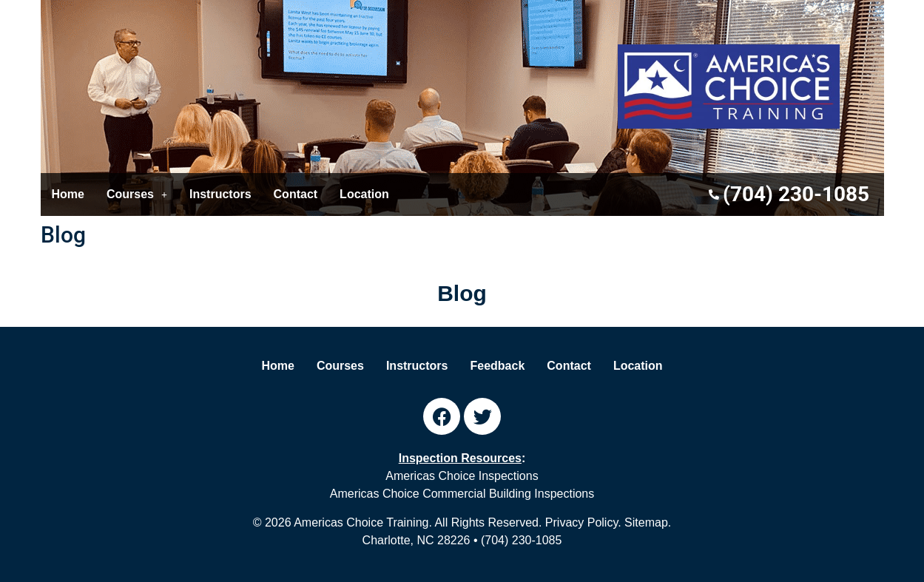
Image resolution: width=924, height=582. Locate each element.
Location (364, 194)
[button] (137, 194)
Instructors (220, 194)
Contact (296, 194)
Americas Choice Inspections (462, 476)
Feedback (498, 366)
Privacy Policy (581, 522)
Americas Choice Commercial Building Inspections (462, 494)
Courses (137, 194)
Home (68, 194)
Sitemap (646, 522)
